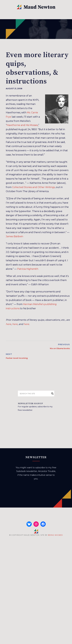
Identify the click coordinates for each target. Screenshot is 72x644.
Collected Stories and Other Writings (33, 187)
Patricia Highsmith (28, 269)
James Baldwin (14, 236)
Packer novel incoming (17, 358)
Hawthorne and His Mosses (22, 125)
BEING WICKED (55, 535)
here (9, 324)
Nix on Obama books (60, 348)
